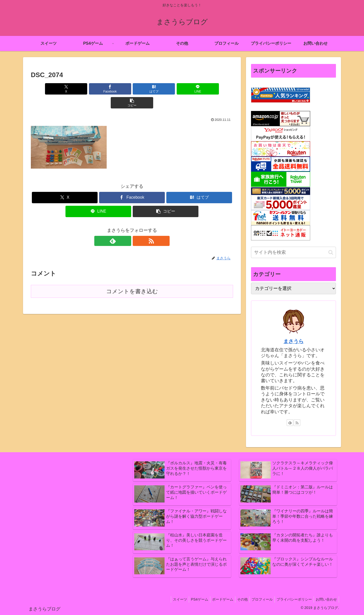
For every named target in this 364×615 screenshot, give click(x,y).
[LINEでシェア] (166, 89)
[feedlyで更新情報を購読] (126, 227)
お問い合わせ (326, 599)
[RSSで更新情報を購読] (138, 227)
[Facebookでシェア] (98, 89)
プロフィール (258, 599)
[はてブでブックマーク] (132, 89)
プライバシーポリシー (292, 599)
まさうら (293, 341)
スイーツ (170, 599)
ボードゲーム (216, 599)
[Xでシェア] (64, 89)
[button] (200, 89)
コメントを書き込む (132, 277)
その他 (237, 599)
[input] (293, 252)
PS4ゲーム (191, 599)
